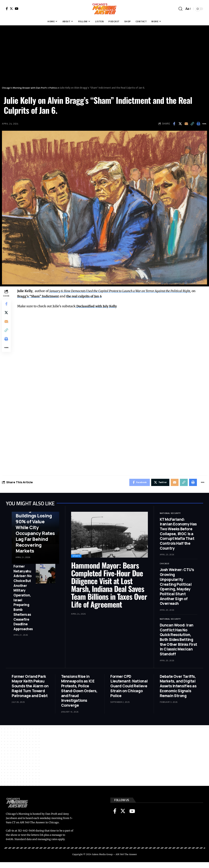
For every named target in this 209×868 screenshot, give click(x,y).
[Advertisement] (104, 55)
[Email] (186, 124)
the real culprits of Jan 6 (85, 296)
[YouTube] (17, 9)
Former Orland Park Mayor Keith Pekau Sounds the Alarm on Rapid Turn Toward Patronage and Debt (30, 687)
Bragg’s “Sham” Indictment (38, 296)
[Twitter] (11, 9)
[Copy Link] (192, 124)
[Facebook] (7, 9)
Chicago (164, 564)
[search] (180, 9)
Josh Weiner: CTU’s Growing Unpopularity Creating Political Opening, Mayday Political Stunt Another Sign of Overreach (177, 587)
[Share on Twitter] (180, 124)
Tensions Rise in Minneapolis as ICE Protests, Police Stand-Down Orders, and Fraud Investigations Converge (79, 691)
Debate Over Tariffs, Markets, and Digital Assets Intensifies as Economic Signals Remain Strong (178, 687)
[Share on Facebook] (174, 124)
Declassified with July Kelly (97, 306)
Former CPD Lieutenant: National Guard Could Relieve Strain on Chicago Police (129, 687)
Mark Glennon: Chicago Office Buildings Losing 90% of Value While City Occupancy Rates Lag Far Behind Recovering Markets (35, 528)
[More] (204, 124)
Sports (76, 557)
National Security (170, 514)
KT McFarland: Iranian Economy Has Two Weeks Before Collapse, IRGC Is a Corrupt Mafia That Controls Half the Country (178, 534)
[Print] (198, 124)
